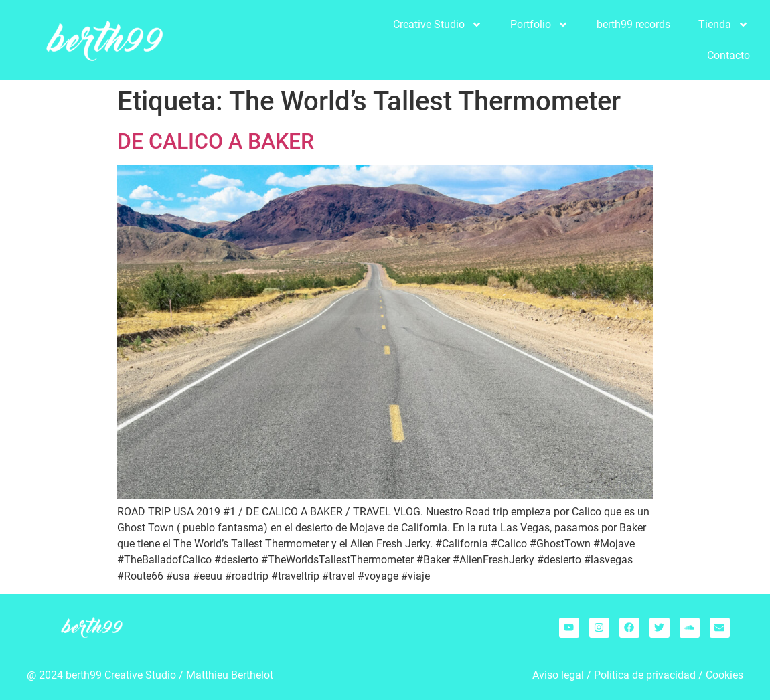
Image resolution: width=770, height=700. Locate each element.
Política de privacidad (645, 675)
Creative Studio (438, 25)
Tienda (723, 25)
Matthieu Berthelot (230, 675)
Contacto (728, 55)
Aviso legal (558, 675)
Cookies (724, 675)
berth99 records (633, 24)
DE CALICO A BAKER (216, 141)
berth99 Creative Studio (121, 675)
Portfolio (539, 25)
